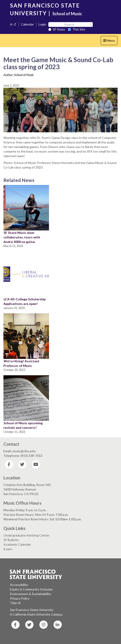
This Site (77, 29)
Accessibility (19, 585)
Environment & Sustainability (31, 594)
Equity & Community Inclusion (31, 589)
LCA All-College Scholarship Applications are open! (24, 301)
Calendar (27, 24)
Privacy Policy (20, 598)
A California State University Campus (36, 614)
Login (42, 24)
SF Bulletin (11, 540)
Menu (110, 42)
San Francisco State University (32, 610)
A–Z (13, 24)
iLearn (8, 549)
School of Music (67, 14)
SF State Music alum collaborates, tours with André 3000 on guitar (22, 237)
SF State (57, 29)
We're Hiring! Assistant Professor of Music (21, 363)
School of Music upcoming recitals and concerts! (23, 425)
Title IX (15, 603)
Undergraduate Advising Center (27, 535)
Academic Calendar (17, 544)
